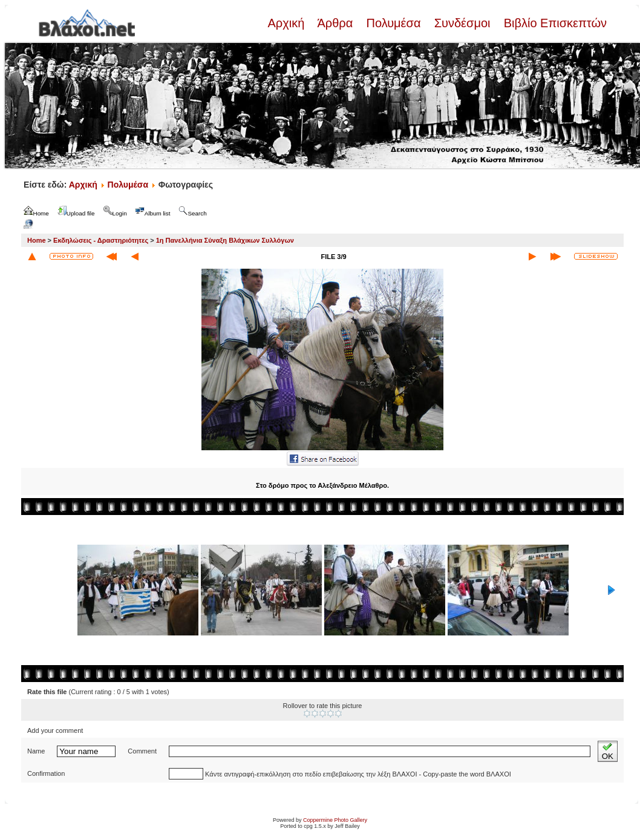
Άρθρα (335, 23)
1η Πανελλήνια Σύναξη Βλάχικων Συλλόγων (225, 240)
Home (37, 240)
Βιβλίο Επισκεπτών (553, 23)
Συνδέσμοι (462, 23)
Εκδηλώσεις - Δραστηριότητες (101, 240)
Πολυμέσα (393, 23)
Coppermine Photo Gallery (335, 820)
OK (608, 751)
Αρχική (287, 23)
